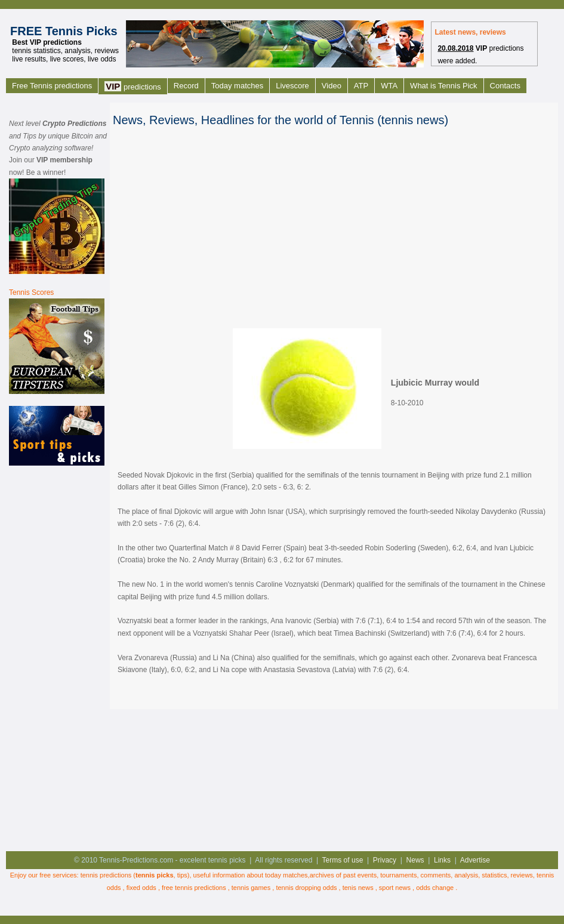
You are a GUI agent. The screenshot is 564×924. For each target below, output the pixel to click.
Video (332, 86)
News (415, 860)
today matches (286, 875)
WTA (389, 86)
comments (436, 875)
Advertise (475, 860)
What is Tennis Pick (443, 86)
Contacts (505, 86)
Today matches (237, 86)
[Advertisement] (57, 657)
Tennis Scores (31, 292)
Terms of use (343, 860)
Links (442, 860)
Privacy (385, 860)
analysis (466, 875)
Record (186, 86)
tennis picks (155, 875)
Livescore (292, 86)
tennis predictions (106, 875)
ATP (361, 86)
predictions (133, 86)
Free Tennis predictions (52, 86)
